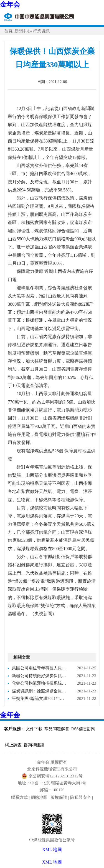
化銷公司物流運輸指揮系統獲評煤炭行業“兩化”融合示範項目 (40, 683)
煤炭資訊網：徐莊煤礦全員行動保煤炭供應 (40, 691)
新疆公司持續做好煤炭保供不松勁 (40, 676)
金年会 (10, 4)
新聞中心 (23, 31)
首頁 (8, 31)
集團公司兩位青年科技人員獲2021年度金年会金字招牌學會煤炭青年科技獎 (40, 668)
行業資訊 (41, 31)
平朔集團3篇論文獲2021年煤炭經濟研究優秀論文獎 (40, 699)
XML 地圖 (52, 862)
